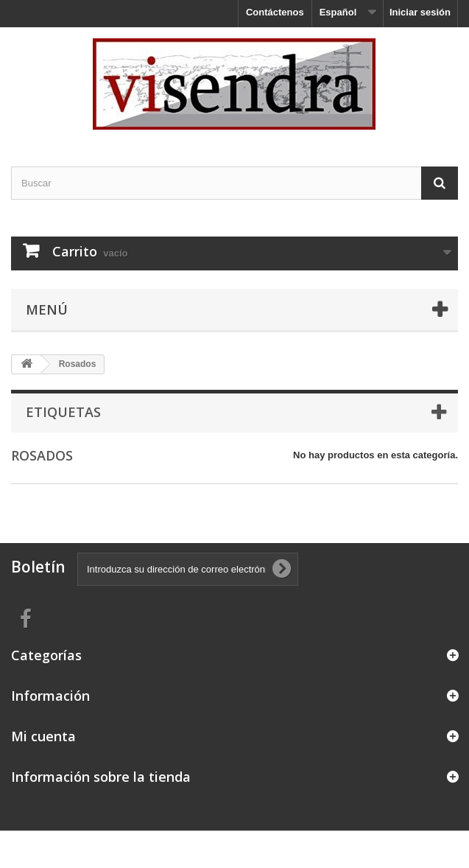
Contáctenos (275, 12)
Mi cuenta (43, 736)
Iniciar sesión (420, 12)
